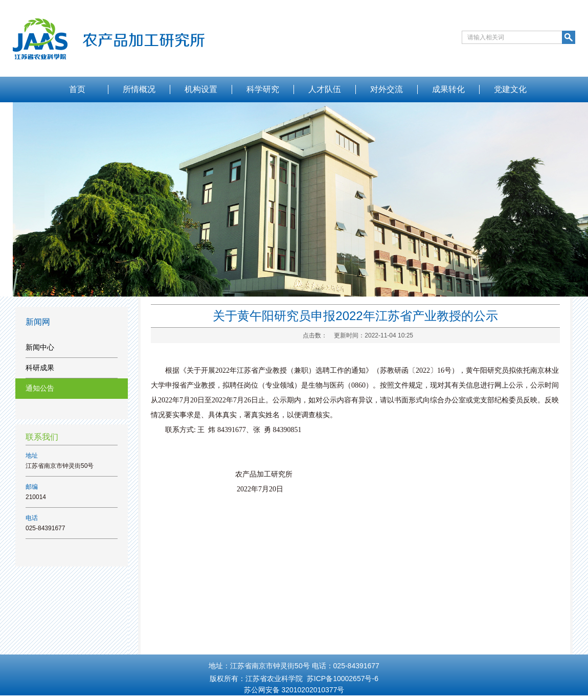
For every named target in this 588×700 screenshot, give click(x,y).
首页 (77, 89)
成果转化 (448, 89)
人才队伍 (325, 89)
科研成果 (40, 368)
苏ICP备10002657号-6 (343, 679)
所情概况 (139, 89)
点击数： (315, 335)
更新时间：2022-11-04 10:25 (374, 335)
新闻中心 (40, 347)
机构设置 (201, 89)
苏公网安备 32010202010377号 (294, 690)
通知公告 (40, 388)
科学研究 (263, 89)
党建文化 (510, 89)
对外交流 (387, 89)
